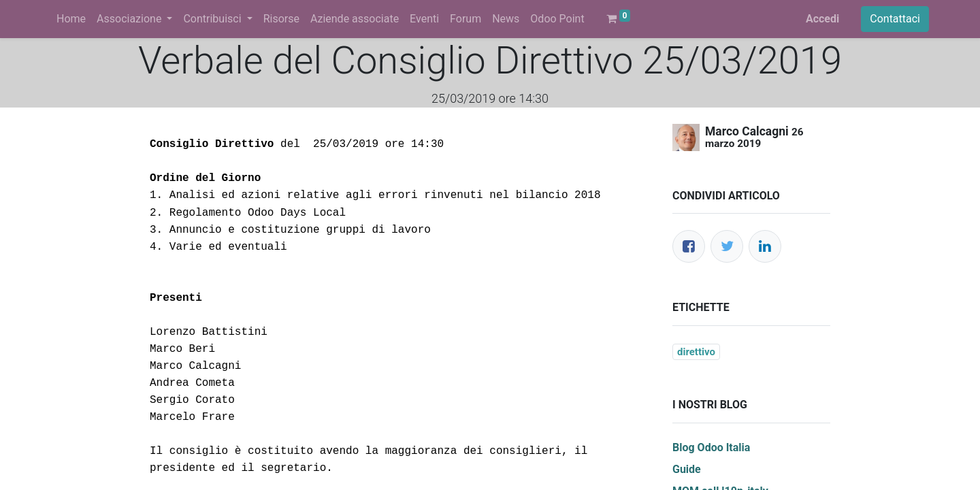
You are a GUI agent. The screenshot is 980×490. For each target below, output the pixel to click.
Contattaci (895, 19)
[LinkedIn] (765, 246)
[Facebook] (689, 246)
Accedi (822, 19)
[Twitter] (727, 246)
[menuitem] (71, 19)
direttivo (696, 352)
